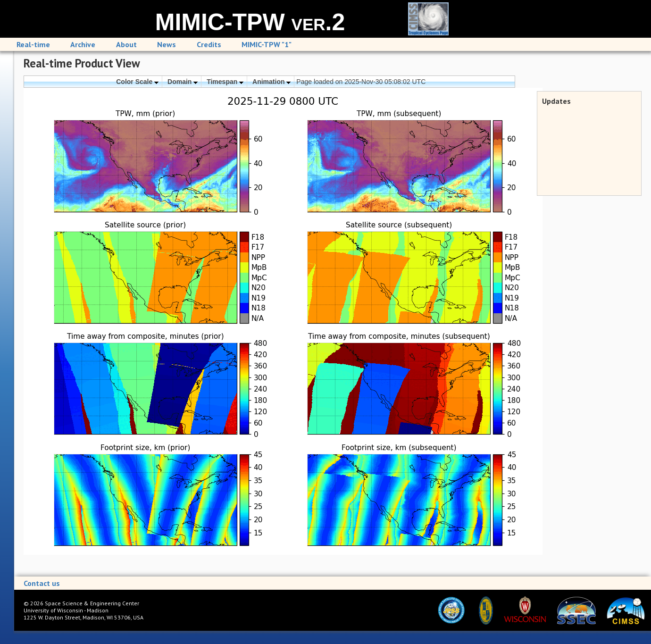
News (167, 44)
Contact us (42, 583)
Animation (271, 82)
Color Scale (137, 82)
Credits (209, 44)
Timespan (225, 82)
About (126, 44)
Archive (83, 44)
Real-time (33, 44)
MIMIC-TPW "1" (267, 44)
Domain (183, 82)
